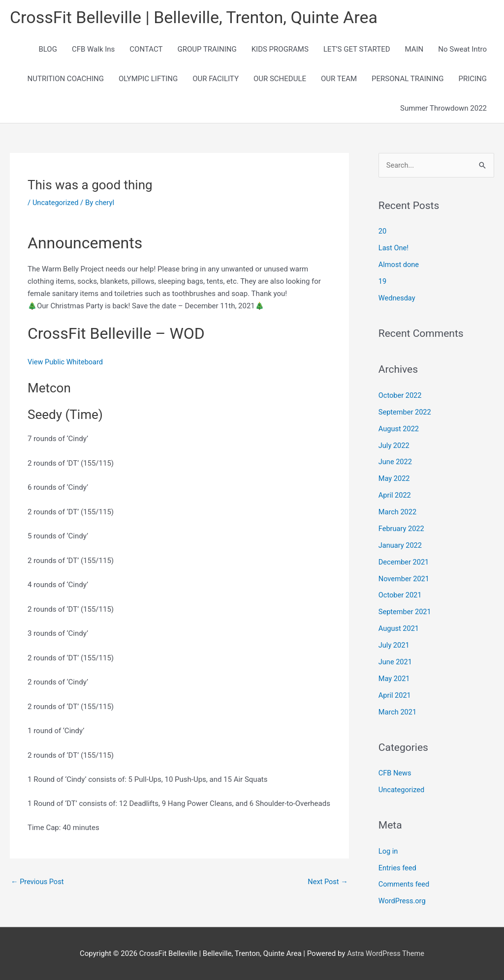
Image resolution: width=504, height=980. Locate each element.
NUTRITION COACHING (66, 80)
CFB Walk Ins (93, 50)
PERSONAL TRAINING (408, 80)
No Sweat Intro (462, 50)
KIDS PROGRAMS (280, 50)
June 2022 (396, 463)
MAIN (414, 50)
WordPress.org (403, 901)
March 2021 (398, 712)
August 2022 (399, 430)
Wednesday (397, 299)
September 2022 (406, 413)
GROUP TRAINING (207, 50)
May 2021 (395, 679)
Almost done (399, 266)
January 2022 (401, 546)
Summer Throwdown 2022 (443, 109)
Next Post (327, 883)
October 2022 (401, 396)
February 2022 (402, 529)
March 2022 (398, 513)
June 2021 (396, 662)
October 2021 (401, 595)
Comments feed (405, 884)
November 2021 (405, 579)
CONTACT (146, 50)
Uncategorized (56, 204)
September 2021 (406, 612)
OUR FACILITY (216, 80)
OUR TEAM (339, 80)
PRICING (472, 80)
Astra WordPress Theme (386, 953)
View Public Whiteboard (66, 363)
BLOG (48, 50)
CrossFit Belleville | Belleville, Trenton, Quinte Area (199, 17)
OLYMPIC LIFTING (148, 80)
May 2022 (395, 479)
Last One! (394, 249)
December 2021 (405, 563)
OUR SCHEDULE (280, 80)
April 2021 (395, 695)
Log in (389, 851)
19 (383, 283)
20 (383, 233)
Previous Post (38, 883)
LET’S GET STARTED (357, 50)
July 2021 (394, 646)
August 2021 (399, 629)
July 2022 (394, 446)
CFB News (395, 773)
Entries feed (398, 867)
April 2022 (395, 496)
